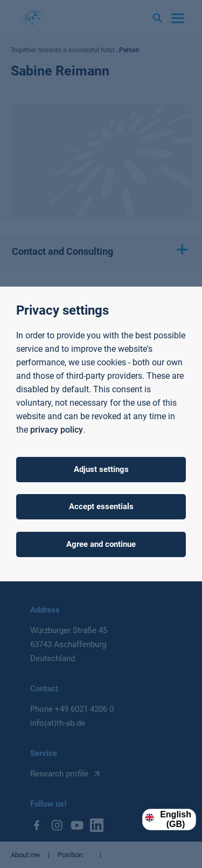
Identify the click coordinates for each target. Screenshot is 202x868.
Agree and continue (101, 544)
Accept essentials (101, 506)
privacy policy (57, 430)
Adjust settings (101, 469)
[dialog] (101, 434)
